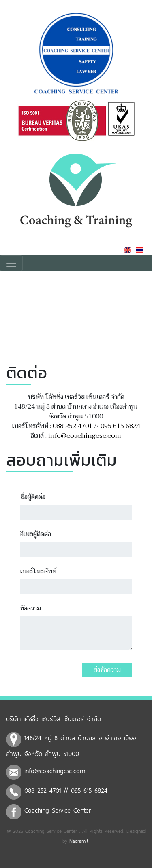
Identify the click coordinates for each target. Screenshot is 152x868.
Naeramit (79, 841)
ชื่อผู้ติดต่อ (33, 497)
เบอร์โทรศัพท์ (38, 571)
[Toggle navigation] (11, 263)
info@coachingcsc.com (85, 436)
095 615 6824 (120, 426)
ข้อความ (31, 608)
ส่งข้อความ (107, 670)
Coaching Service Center (58, 810)
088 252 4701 (73, 426)
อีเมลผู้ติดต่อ (36, 534)
